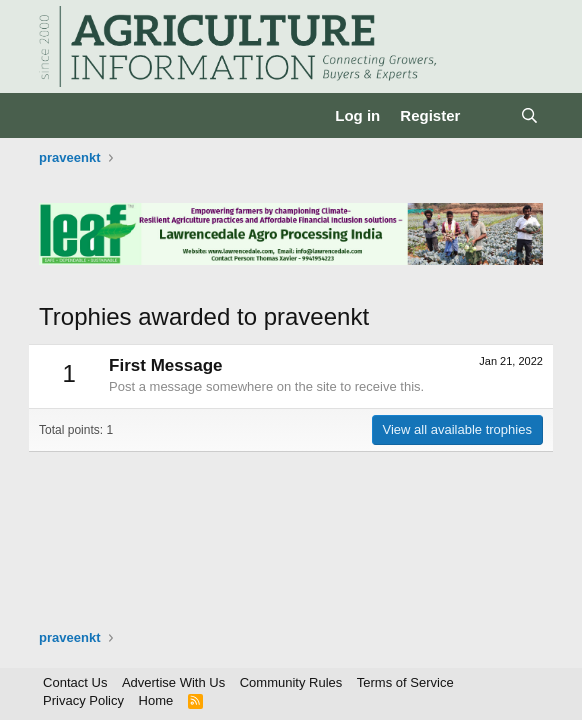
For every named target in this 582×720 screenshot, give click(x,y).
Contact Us (75, 682)
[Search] (529, 115)
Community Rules (291, 682)
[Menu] (56, 116)
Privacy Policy (83, 700)
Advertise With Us (173, 682)
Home (156, 700)
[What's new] (489, 115)
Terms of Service (405, 682)
